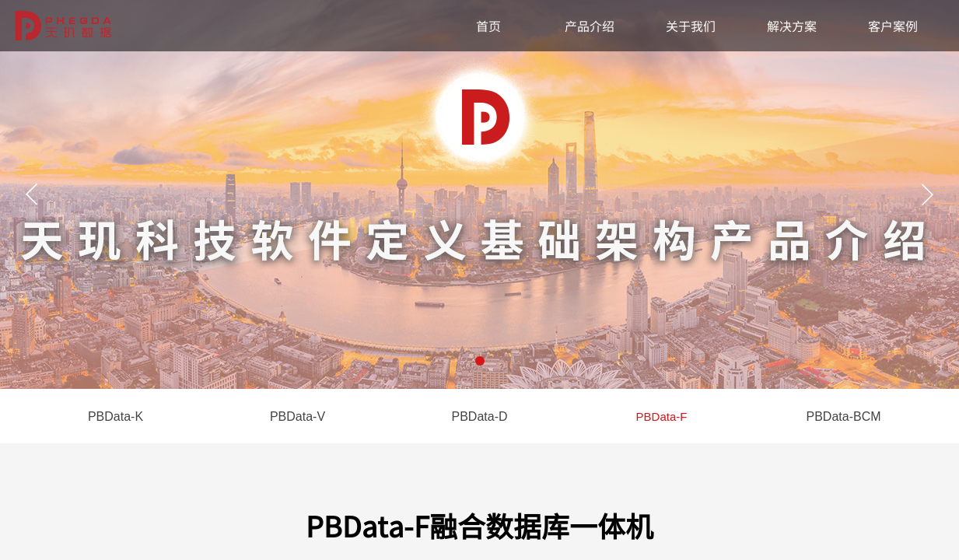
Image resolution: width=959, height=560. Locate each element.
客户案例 (893, 26)
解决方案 (792, 26)
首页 (488, 26)
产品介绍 (590, 26)
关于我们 (691, 26)
